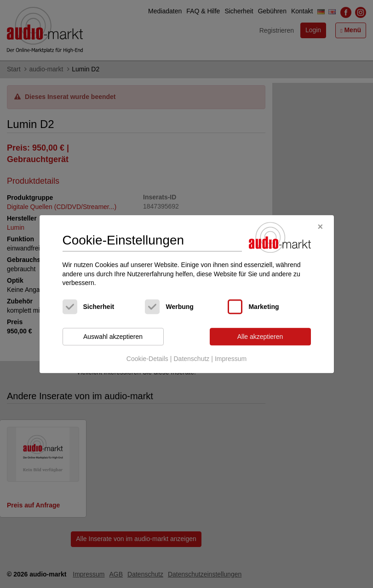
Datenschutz (191, 359)
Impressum (231, 359)
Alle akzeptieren (260, 337)
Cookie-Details (147, 359)
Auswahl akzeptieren (113, 337)
